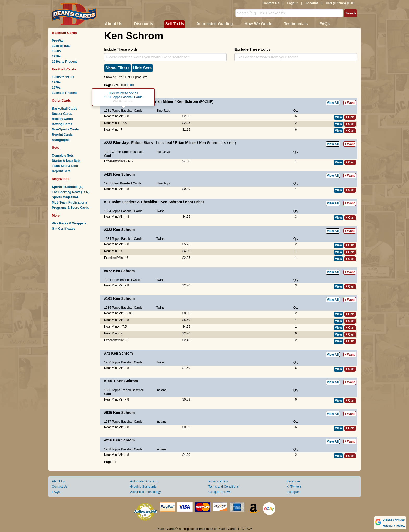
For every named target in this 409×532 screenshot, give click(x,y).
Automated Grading (215, 24)
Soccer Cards (62, 114)
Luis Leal (164, 143)
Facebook (294, 481)
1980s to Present (64, 62)
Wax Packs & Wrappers (69, 223)
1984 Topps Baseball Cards (123, 211)
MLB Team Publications (69, 202)
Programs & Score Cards (70, 208)
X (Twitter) (294, 487)
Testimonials (296, 24)
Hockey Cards (62, 119)
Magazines (61, 179)
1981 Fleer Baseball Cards (123, 183)
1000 (130, 85)
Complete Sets (63, 156)
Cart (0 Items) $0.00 (340, 3)
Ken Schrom (187, 101)
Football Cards (64, 69)
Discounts (144, 24)
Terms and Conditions (224, 487)
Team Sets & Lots (65, 166)
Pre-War (58, 41)
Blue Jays (163, 111)
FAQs (325, 24)
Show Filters (118, 68)
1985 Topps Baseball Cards (123, 308)
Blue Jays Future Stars (133, 143)
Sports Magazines (65, 197)
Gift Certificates (64, 229)
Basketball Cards (65, 109)
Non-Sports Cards (65, 129)
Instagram (294, 492)
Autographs (61, 140)
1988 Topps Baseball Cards (123, 449)
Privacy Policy (218, 481)
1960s (56, 51)
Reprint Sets (61, 171)
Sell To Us (175, 24)
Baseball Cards (64, 33)
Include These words (121, 49)
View (338, 117)
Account (312, 3)
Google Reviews (220, 492)
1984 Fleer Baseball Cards (123, 280)
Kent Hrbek (195, 202)
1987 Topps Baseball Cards (123, 422)
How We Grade (258, 24)
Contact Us (271, 3)
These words (252, 49)
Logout (292, 3)
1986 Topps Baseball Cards (123, 362)
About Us (114, 24)
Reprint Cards (62, 135)
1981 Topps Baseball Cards (123, 111)
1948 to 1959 (61, 46)
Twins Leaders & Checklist (134, 202)
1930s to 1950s (63, 77)
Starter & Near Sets (66, 161)
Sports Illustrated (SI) (68, 187)
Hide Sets (142, 68)
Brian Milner (163, 101)
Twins (160, 211)
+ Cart (350, 117)
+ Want (350, 103)
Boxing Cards (62, 124)
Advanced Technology (145, 492)
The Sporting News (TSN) (71, 192)
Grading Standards (143, 487)
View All (333, 103)
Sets (56, 148)
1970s (56, 56)
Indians (161, 390)
